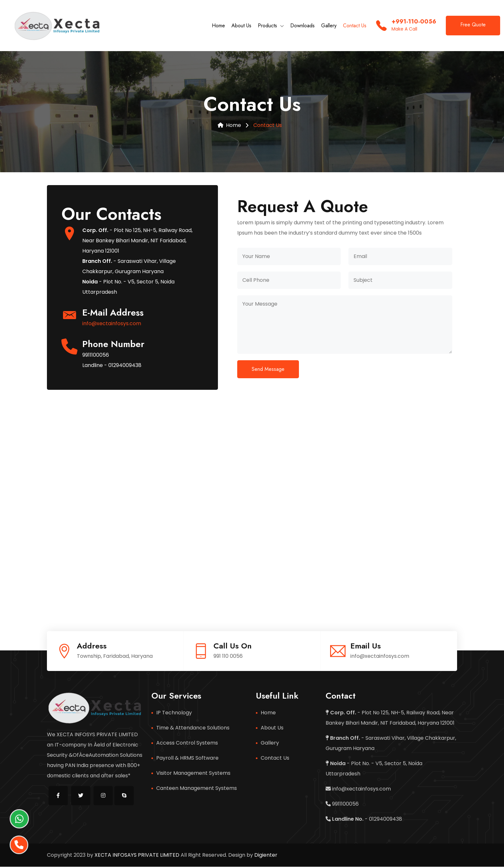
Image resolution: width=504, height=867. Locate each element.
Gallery (329, 26)
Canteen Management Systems (197, 788)
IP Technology (174, 713)
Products (267, 26)
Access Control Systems (187, 743)
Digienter (266, 855)
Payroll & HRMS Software (187, 758)
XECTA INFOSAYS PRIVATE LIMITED (136, 855)
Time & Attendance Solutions (193, 728)
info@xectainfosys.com (112, 324)
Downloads (302, 26)
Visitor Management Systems (193, 773)
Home (218, 26)
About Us (241, 26)
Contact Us (355, 26)
